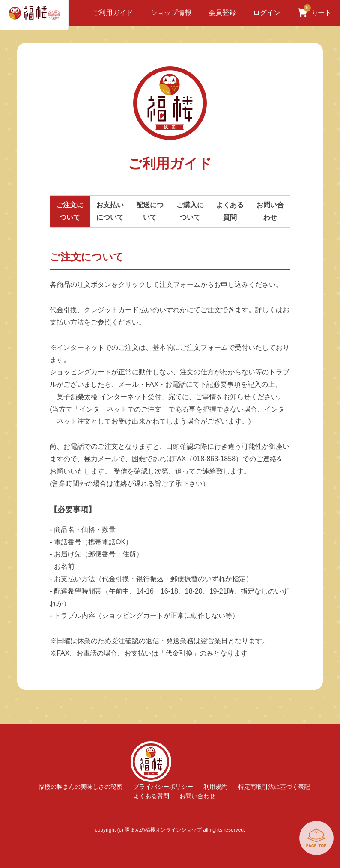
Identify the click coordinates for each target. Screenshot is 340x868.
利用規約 (215, 787)
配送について (150, 211)
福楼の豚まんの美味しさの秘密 (81, 787)
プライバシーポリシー (163, 787)
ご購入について (190, 211)
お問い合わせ (270, 211)
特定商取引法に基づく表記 (274, 787)
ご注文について (70, 211)
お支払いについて (110, 211)
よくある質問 (230, 211)
